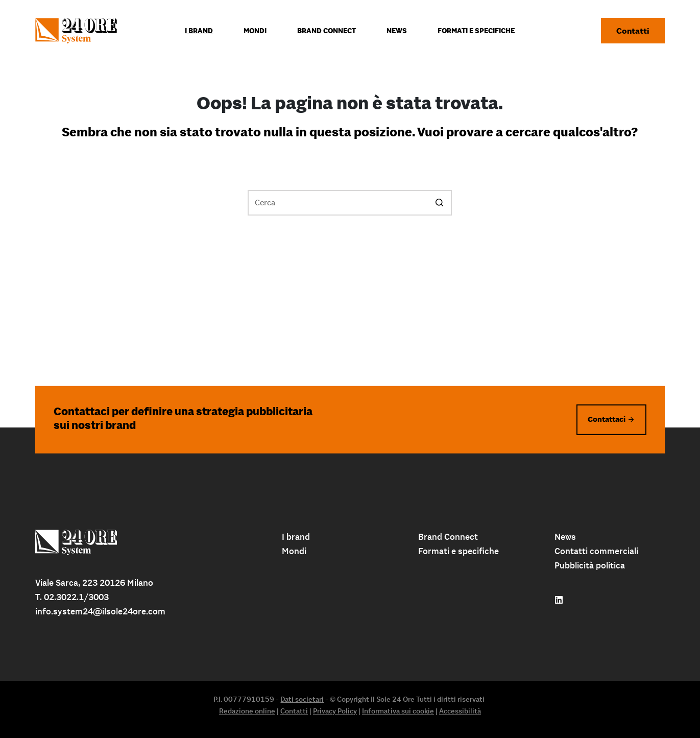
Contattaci (607, 419)
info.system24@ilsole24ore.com (100, 611)
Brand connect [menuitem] (327, 31)
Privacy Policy (335, 711)
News (565, 537)
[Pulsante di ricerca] (439, 203)
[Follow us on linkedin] (559, 600)
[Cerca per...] (350, 203)
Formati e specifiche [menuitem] (476, 31)
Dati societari (302, 699)
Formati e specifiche (458, 551)
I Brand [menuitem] (199, 31)
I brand (296, 537)
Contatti (633, 31)
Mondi (294, 551)
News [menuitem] (397, 31)
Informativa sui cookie (398, 711)
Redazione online (247, 711)
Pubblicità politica (590, 565)
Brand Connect (448, 537)
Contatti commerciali (596, 551)
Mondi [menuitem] (255, 31)
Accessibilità (460, 711)
